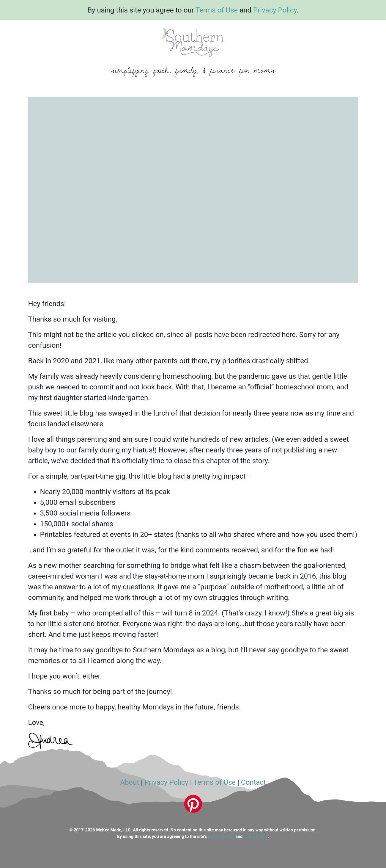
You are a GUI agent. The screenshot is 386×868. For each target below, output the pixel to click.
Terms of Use (217, 10)
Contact (253, 783)
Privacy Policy (275, 10)
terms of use (256, 837)
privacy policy (221, 837)
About (130, 783)
